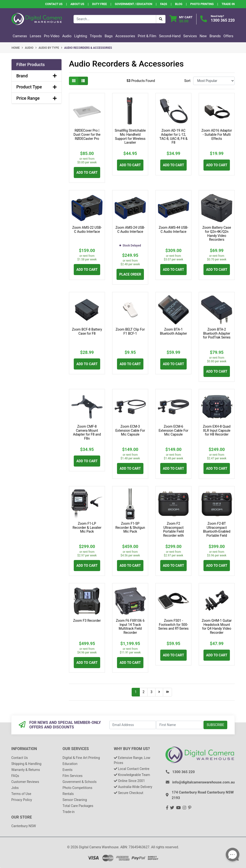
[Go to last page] (167, 692)
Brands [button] (215, 36)
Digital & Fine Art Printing (81, 758)
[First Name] (180, 725)
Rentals (68, 794)
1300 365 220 (223, 20)
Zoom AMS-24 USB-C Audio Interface (130, 230)
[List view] (83, 81)
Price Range (37, 98)
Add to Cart (87, 172)
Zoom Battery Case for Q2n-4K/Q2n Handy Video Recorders (217, 234)
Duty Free (100, 4)
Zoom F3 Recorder (87, 621)
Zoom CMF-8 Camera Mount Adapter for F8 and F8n (87, 432)
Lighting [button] (81, 36)
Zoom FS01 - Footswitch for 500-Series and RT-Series (173, 625)
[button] (37, 65)
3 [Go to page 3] (151, 692)
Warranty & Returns (26, 770)
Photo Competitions (77, 788)
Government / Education (134, 4)
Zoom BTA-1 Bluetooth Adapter (174, 331)
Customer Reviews (25, 782)
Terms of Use (21, 794)
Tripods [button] (96, 36)
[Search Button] (161, 19)
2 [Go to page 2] (144, 692)
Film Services (72, 776)
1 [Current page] (136, 692)
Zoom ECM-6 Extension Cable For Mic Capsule (173, 431)
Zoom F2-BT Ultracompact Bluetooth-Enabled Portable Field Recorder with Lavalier (217, 534)
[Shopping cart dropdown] (181, 19)
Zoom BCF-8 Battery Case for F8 (87, 331)
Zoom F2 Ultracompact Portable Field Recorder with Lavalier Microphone (173, 532)
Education (70, 764)
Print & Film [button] (147, 36)
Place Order (130, 274)
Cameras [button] (20, 36)
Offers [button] (228, 36)
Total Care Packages (78, 806)
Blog (179, 4)
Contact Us (54, 4)
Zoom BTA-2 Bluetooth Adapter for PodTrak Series (217, 333)
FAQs (164, 4)
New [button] (203, 36)
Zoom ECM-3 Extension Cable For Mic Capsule (130, 431)
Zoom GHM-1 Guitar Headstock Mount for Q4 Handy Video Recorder (217, 627)
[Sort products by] (214, 81)
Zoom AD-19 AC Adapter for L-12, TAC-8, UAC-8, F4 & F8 (174, 136)
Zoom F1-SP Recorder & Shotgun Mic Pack (130, 528)
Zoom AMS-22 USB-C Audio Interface (87, 230)
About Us (77, 4)
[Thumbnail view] (74, 81)
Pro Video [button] (52, 36)
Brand (37, 76)
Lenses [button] (36, 36)
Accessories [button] (125, 36)
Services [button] (190, 36)
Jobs (15, 788)
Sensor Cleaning (75, 800)
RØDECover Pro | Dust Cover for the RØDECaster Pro (87, 135)
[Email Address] (132, 725)
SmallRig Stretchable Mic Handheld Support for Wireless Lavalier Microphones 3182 (130, 139)
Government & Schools (80, 782)
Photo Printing (202, 4)
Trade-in (68, 812)
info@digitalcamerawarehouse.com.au (203, 782)
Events (67, 770)
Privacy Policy (22, 800)
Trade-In (228, 4)
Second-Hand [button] (170, 36)
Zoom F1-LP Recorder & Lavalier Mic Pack (87, 528)
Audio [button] (67, 36)
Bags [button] (109, 36)
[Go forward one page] (159, 692)
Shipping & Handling (26, 764)
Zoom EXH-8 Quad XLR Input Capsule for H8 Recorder (217, 431)
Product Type (37, 87)
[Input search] (115, 19)
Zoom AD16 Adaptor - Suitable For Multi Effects (217, 135)
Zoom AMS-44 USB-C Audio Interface (174, 230)
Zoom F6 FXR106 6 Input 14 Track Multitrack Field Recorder (130, 627)
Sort (187, 81)
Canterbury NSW (24, 826)
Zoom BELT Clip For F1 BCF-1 (130, 331)
